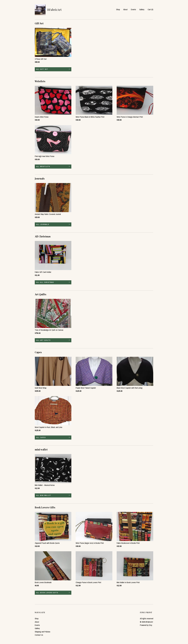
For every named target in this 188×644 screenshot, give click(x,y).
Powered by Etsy (146, 625)
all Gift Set (42, 69)
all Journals (43, 224)
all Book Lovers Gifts (47, 593)
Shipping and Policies (43, 632)
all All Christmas (45, 282)
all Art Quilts (43, 340)
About (125, 9)
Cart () (150, 9)
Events (133, 9)
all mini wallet (44, 495)
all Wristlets (43, 167)
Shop (118, 9)
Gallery (142, 9)
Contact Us (39, 635)
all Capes (41, 438)
